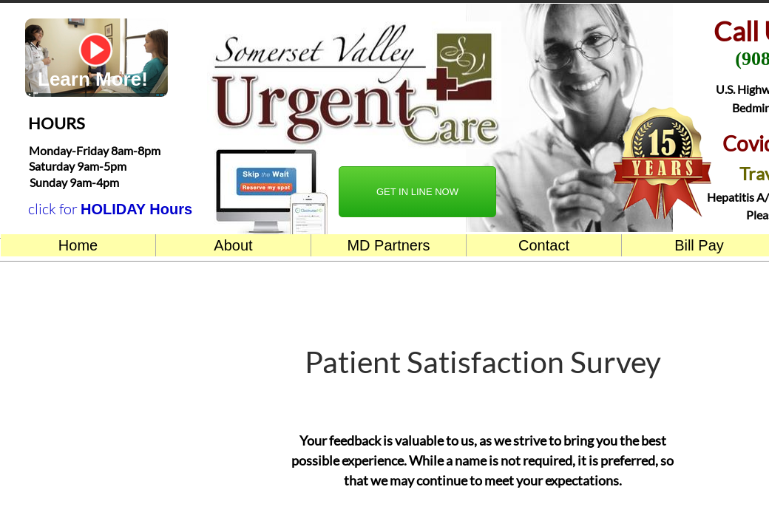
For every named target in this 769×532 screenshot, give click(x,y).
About (233, 245)
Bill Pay (699, 245)
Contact (544, 245)
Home (78, 245)
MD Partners (388, 245)
